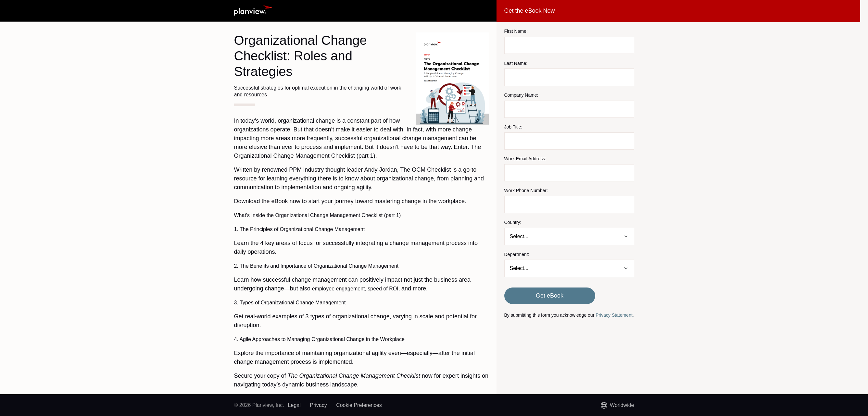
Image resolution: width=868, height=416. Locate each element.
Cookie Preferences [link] (359, 405)
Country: (513, 222)
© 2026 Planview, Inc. (259, 405)
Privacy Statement (614, 315)
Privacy (318, 405)
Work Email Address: (525, 159)
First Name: (516, 31)
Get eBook (550, 296)
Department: (517, 254)
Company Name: (521, 95)
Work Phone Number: (526, 190)
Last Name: (516, 63)
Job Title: (513, 127)
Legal (294, 405)
